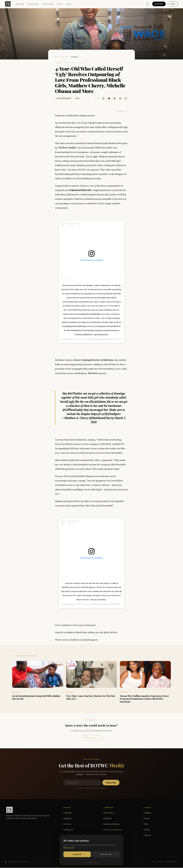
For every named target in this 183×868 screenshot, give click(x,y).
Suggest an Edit (122, 111)
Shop (172, 4)
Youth (77, 98)
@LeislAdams (98, 402)
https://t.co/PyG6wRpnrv (106, 414)
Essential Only (106, 854)
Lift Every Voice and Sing (112, 830)
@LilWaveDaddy (73, 410)
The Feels (65, 57)
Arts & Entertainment (64, 98)
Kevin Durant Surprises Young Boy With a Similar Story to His (36, 697)
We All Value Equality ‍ (82, 604)
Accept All (77, 854)
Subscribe (158, 4)
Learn (69, 4)
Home (57, 57)
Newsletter (107, 819)
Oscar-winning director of (93, 360)
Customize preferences (91, 862)
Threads (146, 819)
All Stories (67, 824)
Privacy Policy (69, 848)
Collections (49, 4)
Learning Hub (68, 830)
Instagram (147, 813)
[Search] (146, 4)
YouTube (146, 830)
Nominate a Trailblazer (112, 824)
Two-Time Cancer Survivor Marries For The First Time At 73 (91, 697)
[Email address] (82, 783)
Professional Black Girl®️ (82, 339)
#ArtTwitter (75, 393)
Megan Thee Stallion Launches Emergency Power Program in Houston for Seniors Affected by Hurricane (144, 699)
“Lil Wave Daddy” (67, 148)
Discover (21, 4)
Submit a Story (91, 738)
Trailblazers (34, 4)
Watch (60, 4)
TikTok (146, 824)
